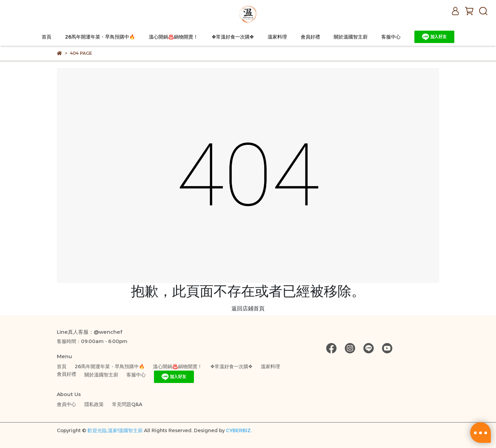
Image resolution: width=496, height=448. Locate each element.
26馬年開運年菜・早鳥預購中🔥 (100, 37)
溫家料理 (277, 37)
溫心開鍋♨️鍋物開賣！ (173, 37)
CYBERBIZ (238, 430)
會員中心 (66, 404)
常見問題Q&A (127, 404)
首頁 (46, 37)
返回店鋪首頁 (248, 308)
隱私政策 (94, 404)
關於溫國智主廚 (351, 37)
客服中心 (391, 37)
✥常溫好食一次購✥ (233, 37)
